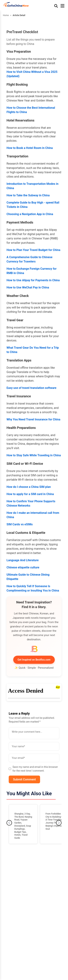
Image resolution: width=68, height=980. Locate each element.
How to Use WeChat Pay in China (28, 287)
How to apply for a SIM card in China (30, 494)
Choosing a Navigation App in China (30, 214)
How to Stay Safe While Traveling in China (34, 455)
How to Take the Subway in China (28, 195)
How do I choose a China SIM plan (29, 487)
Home (6, 15)
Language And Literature (23, 560)
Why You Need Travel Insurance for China (33, 419)
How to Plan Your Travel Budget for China (33, 250)
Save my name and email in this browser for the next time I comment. (33, 769)
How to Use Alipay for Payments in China (33, 280)
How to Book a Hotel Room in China (30, 148)
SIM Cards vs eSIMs (20, 524)
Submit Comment (24, 779)
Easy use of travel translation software (31, 388)
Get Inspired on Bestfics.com (34, 660)
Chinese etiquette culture (23, 567)
